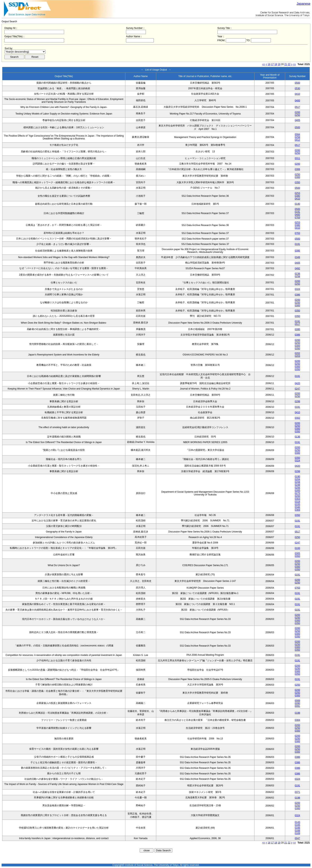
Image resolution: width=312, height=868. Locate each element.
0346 (297, 507)
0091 (297, 706)
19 (279, 64)
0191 (297, 212)
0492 (297, 268)
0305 (297, 553)
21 (286, 64)
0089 (297, 701)
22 (289, 64)
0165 (297, 825)
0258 (297, 137)
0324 (297, 289)
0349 (297, 257)
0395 (297, 251)
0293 (297, 496)
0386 (297, 295)
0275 (297, 493)
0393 (297, 556)
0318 (297, 502)
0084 (297, 134)
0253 (297, 193)
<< (264, 64)
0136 (297, 437)
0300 (297, 177)
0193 (297, 548)
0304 (297, 720)
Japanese (304, 4)
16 (269, 64)
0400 (297, 101)
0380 (297, 196)
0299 (297, 401)
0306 (297, 169)
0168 (297, 831)
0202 (297, 353)
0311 (297, 158)
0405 (297, 120)
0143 (297, 822)
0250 (297, 115)
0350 (297, 182)
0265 (297, 490)
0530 (297, 88)
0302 (297, 418)
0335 (297, 504)
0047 (297, 838)
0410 (297, 94)
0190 (297, 477)
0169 (297, 833)
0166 (297, 828)
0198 (297, 713)
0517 (297, 107)
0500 (297, 83)
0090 (297, 703)
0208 (297, 482)
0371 (297, 792)
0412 (297, 140)
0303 (297, 499)
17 (272, 64)
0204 (297, 479)
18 (276, 64)
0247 (297, 389)
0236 (297, 274)
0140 (297, 204)
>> (294, 64)
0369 (297, 510)
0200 (297, 112)
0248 (297, 485)
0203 (297, 356)
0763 (297, 217)
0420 (297, 383)
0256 (297, 488)
